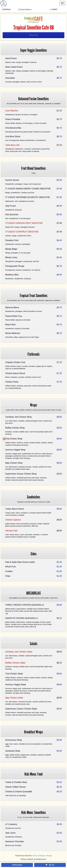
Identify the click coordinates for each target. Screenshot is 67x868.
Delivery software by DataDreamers (34, 859)
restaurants (17, 865)
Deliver (7, 9)
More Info (34, 35)
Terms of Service (39, 856)
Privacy (49, 856)
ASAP (55, 9)
